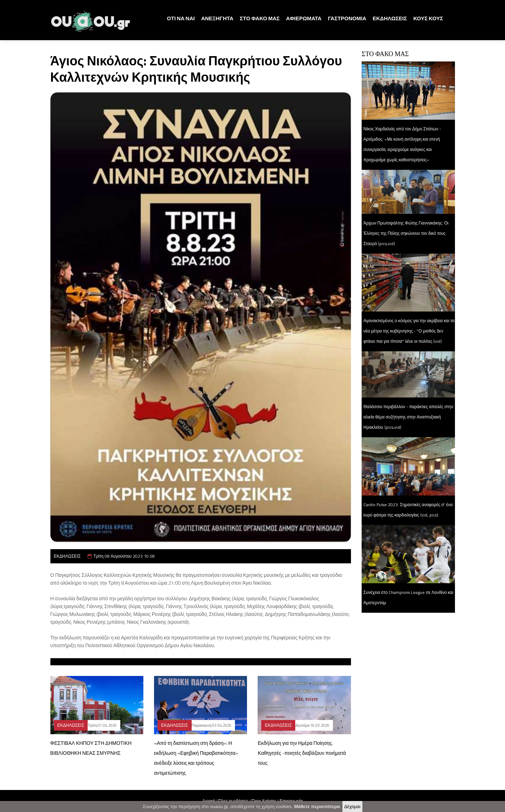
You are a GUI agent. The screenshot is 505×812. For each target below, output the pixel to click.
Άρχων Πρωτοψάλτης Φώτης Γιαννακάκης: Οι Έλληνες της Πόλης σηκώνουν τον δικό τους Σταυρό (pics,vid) (406, 233)
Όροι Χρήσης (264, 801)
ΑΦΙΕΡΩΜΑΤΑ (304, 18)
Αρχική (209, 801)
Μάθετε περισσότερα (317, 807)
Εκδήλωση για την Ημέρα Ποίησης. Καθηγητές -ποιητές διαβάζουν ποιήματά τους (302, 753)
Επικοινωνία (291, 801)
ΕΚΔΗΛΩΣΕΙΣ (390, 18)
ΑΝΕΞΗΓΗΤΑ (217, 18)
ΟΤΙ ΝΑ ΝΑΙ (181, 18)
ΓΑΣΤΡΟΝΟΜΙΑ (347, 18)
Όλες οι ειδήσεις (234, 801)
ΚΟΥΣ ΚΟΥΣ (428, 18)
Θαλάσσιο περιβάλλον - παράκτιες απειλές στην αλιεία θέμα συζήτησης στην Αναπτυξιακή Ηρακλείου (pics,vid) (408, 417)
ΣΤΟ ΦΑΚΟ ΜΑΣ (260, 18)
